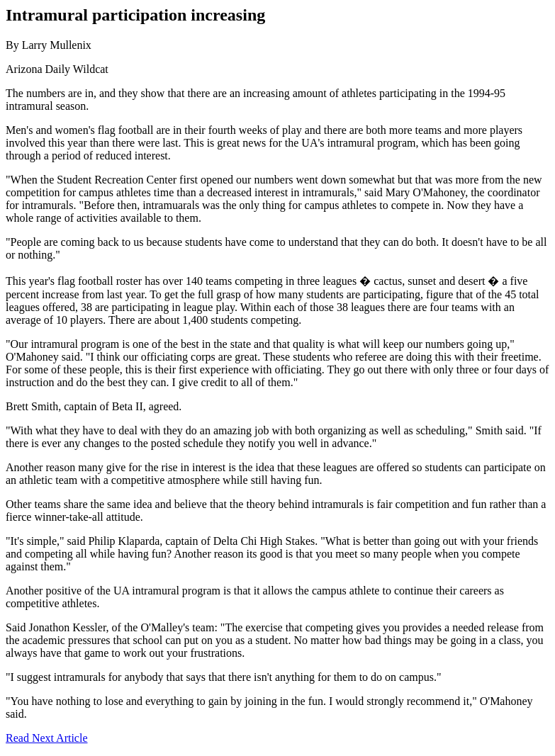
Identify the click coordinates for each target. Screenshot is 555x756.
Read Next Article (47, 738)
